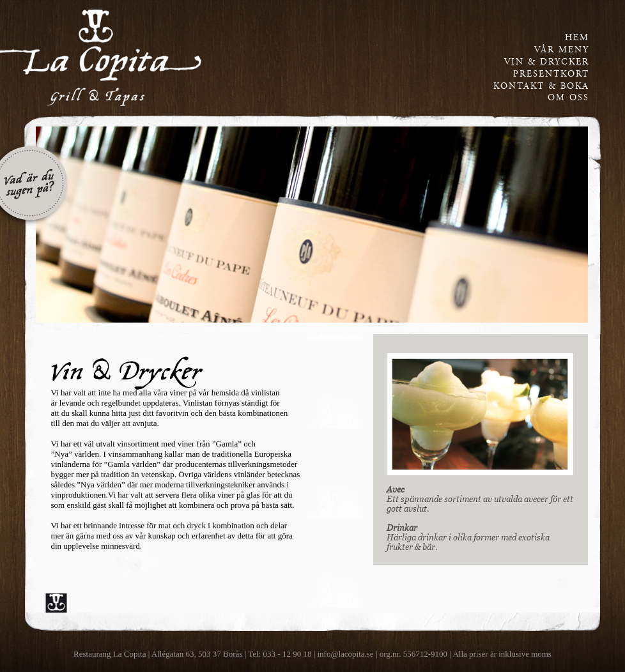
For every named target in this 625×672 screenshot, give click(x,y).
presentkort (551, 74)
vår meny (562, 50)
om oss (568, 98)
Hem (577, 38)
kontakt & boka (541, 86)
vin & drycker (547, 62)
